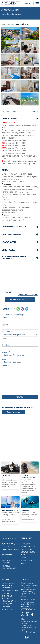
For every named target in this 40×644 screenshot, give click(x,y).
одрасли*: (20, 354)
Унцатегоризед (9, 610)
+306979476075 (9, 309)
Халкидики (11, 24)
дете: (20, 360)
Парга (23, 555)
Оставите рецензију (20, 299)
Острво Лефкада (28, 547)
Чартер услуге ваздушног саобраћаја (8, 586)
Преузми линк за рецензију (28, 295)
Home (3, 24)
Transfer (6, 607)
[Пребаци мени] (37, 3)
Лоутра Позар (26, 549)
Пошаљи (20, 397)
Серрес (23, 558)
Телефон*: (20, 347)
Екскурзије (7, 596)
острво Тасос (27, 561)
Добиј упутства (13, 412)
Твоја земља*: (20, 333)
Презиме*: (20, 326)
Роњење (6, 593)
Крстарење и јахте (10, 591)
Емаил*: (20, 340)
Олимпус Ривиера (28, 552)
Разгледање (7, 604)
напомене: (20, 380)
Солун (23, 563)
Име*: (20, 319)
